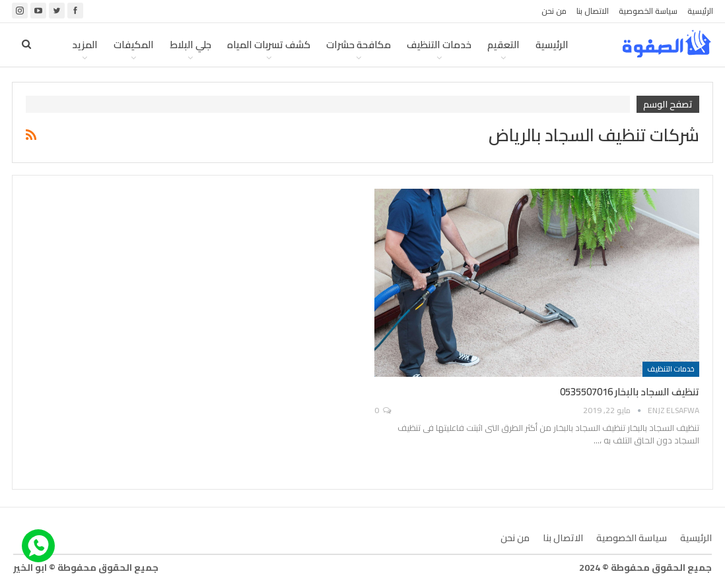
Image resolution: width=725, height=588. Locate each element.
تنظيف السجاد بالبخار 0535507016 (630, 392)
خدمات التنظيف (439, 45)
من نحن (554, 11)
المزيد (85, 45)
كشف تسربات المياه (269, 45)
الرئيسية (700, 11)
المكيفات (134, 45)
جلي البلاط (190, 45)
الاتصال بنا (593, 11)
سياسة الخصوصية (648, 11)
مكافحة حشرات (359, 45)
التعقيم (503, 45)
